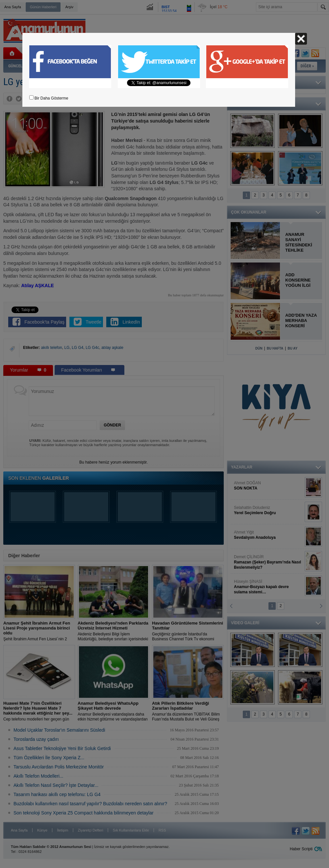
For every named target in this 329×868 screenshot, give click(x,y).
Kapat (301, 39)
